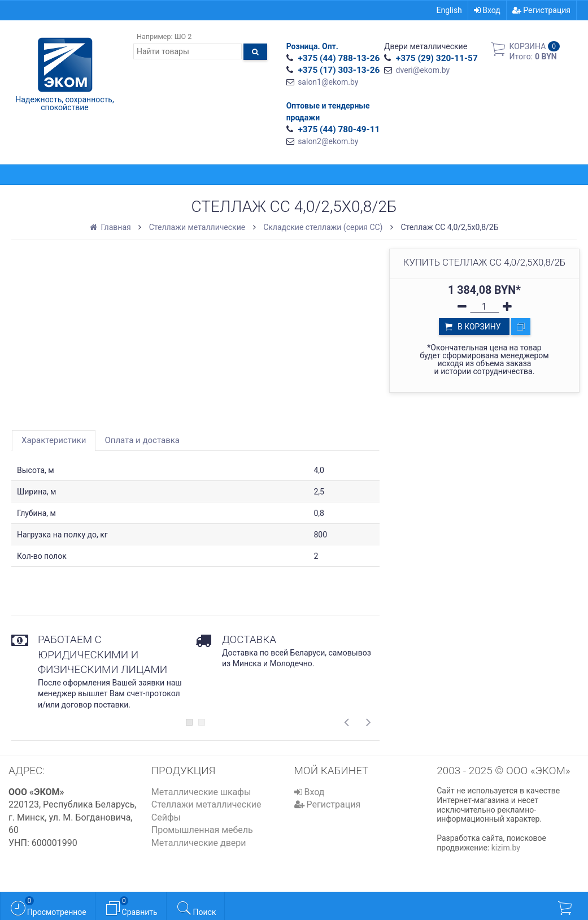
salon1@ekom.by (328, 82)
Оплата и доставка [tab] (142, 440)
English (449, 10)
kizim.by (506, 848)
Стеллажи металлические (206, 804)
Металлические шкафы (201, 792)
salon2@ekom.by (328, 141)
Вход (487, 10)
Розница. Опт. (312, 46)
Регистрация (541, 10)
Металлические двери (199, 843)
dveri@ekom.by (423, 70)
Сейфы (166, 817)
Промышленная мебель (202, 830)
